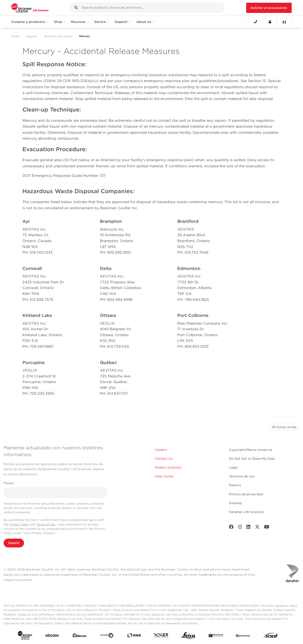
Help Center (164, 476)
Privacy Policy (19, 524)
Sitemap (235, 503)
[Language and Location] (284, 22)
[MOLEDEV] (216, 636)
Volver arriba (284, 427)
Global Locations (168, 467)
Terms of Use (46, 524)
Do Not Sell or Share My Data (252, 459)
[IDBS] (134, 636)
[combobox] (147, 7)
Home (15, 36)
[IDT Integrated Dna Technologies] (161, 636)
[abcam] (52, 636)
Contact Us (164, 459)
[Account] (270, 22)
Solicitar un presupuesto (269, 8)
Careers (161, 450)
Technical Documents (58, 36)
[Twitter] (257, 528)
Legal (233, 467)
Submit (14, 543)
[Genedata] (107, 636)
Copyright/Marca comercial (251, 450)
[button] (76, 7)
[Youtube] (267, 528)
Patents (235, 485)
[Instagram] (240, 528)
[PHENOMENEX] (243, 636)
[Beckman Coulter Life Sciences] (30, 8)
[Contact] (255, 22)
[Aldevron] (79, 636)
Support (32, 36)
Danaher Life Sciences (246, 512)
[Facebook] (231, 528)
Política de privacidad (246, 494)
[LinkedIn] (248, 528)
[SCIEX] (270, 636)
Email (9, 483)
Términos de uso (242, 476)
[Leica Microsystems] (188, 636)
